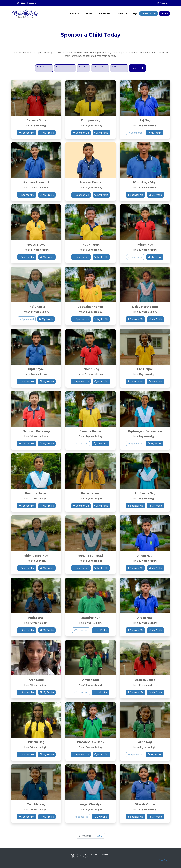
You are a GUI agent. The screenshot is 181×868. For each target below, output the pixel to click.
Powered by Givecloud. (86, 857)
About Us (75, 13)
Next (99, 836)
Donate (164, 13)
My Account (163, 3)
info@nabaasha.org (30, 3)
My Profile (47, 133)
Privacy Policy (163, 860)
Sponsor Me (27, 133)
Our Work (89, 13)
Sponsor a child (149, 13)
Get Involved (105, 13)
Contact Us (122, 13)
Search (137, 68)
